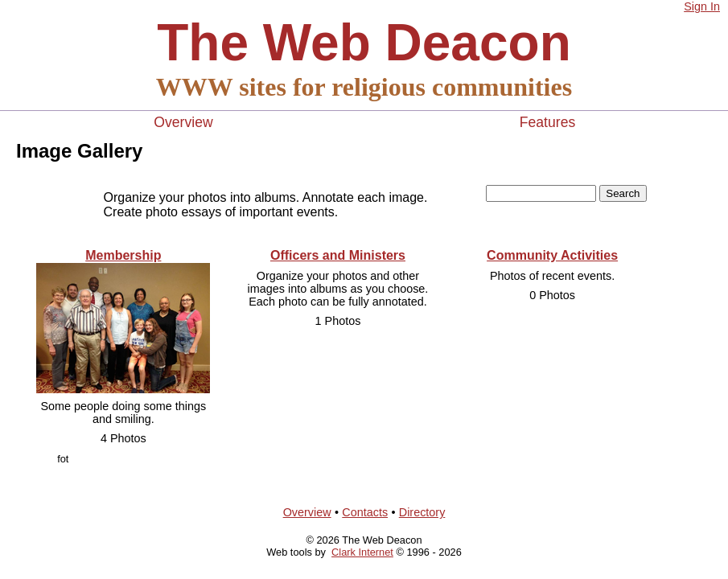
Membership (123, 255)
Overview (183, 122)
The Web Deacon (364, 43)
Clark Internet (362, 552)
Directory (422, 512)
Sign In (702, 6)
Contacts (365, 512)
